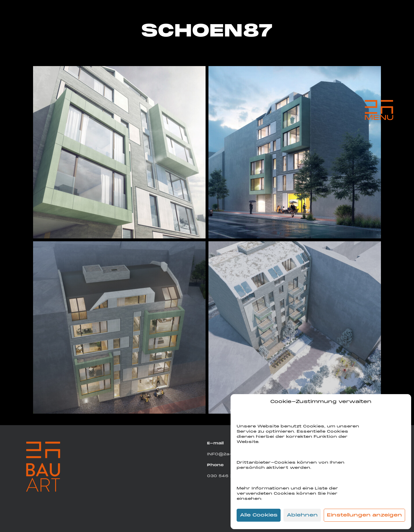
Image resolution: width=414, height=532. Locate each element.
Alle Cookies (259, 515)
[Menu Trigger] (379, 110)
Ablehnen (302, 515)
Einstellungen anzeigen (364, 515)
